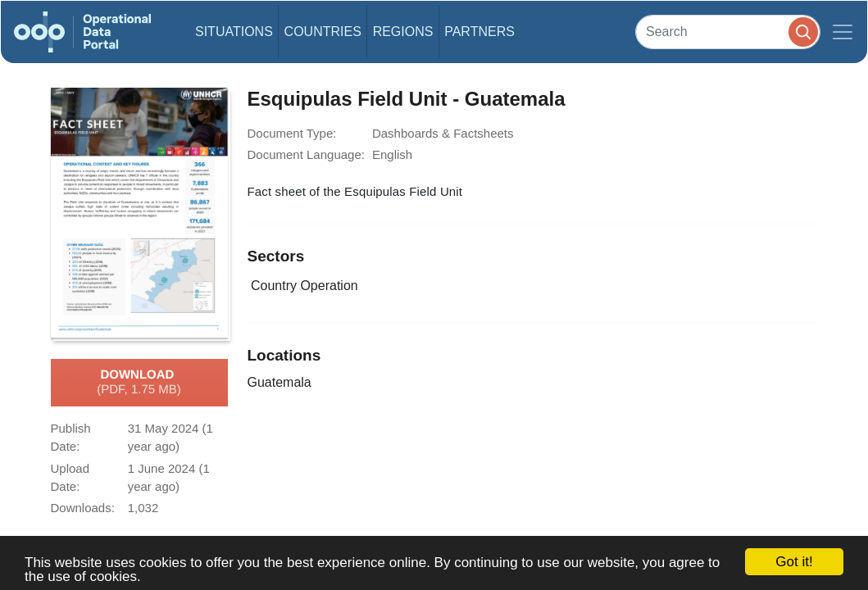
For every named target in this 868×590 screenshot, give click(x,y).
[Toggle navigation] (843, 32)
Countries (323, 32)
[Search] (728, 32)
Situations (234, 32)
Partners (479, 32)
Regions (403, 32)
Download (139, 383)
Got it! (794, 562)
